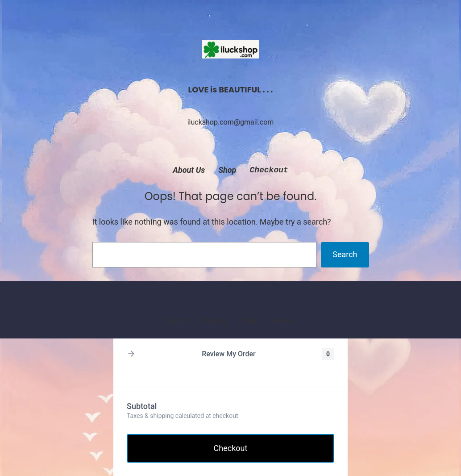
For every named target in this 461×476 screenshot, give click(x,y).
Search (345, 254)
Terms (177, 321)
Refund (282, 321)
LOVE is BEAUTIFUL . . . (231, 90)
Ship (249, 321)
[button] (131, 354)
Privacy (215, 321)
